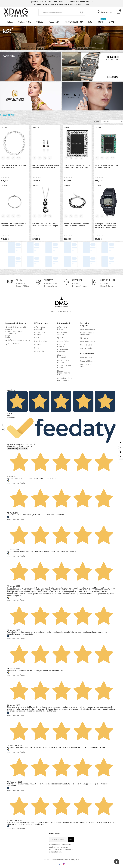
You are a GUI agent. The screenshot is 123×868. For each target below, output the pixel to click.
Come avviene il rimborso (64, 361)
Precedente (12, 448)
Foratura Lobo (86, 348)
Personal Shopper (88, 361)
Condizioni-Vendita (62, 333)
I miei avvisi (39, 351)
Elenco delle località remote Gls (64, 373)
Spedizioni (62, 338)
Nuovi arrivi (8, 115)
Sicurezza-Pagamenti (62, 356)
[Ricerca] (59, 12)
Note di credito (41, 341)
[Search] (82, 12)
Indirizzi (38, 345)
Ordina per (96, 121)
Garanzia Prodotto (61, 345)
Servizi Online (86, 358)
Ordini (37, 338)
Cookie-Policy (63, 341)
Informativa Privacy (62, 328)
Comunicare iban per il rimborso (65, 379)
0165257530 (14, 344)
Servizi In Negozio (88, 329)
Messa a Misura (87, 345)
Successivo (23, 448)
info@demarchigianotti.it (19, 340)
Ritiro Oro (84, 338)
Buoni (37, 348)
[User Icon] (105, 12)
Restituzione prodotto (40, 333)
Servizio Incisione (88, 342)
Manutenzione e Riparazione (87, 334)
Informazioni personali (40, 328)
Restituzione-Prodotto (63, 351)
